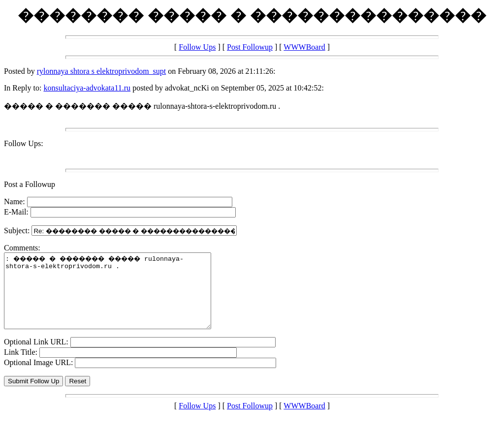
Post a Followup (30, 184)
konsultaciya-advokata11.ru (87, 88)
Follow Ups (197, 47)
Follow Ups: (24, 143)
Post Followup (250, 47)
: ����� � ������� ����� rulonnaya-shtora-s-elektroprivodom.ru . (120, 298)
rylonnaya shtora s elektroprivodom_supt (102, 71)
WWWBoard (304, 47)
